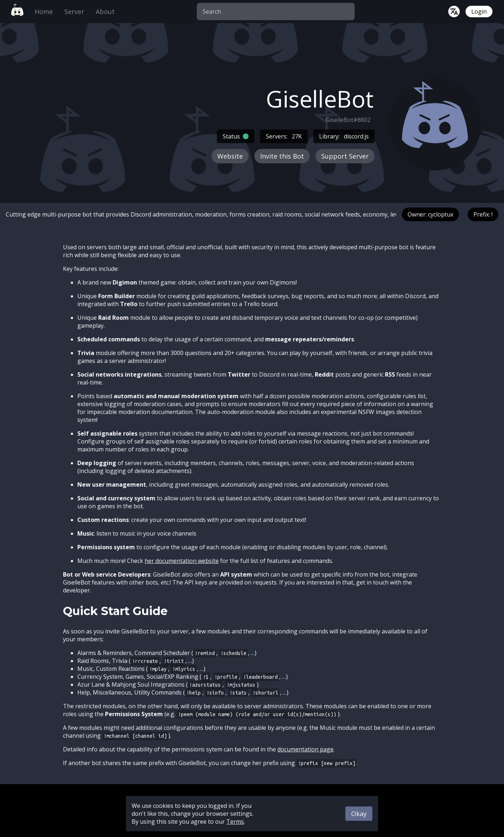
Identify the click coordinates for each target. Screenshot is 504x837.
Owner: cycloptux (430, 214)
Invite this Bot (282, 156)
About (105, 12)
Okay (359, 814)
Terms (235, 822)
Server (74, 12)
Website (230, 156)
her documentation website (182, 561)
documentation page (305, 749)
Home (44, 12)
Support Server (345, 156)
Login (479, 12)
